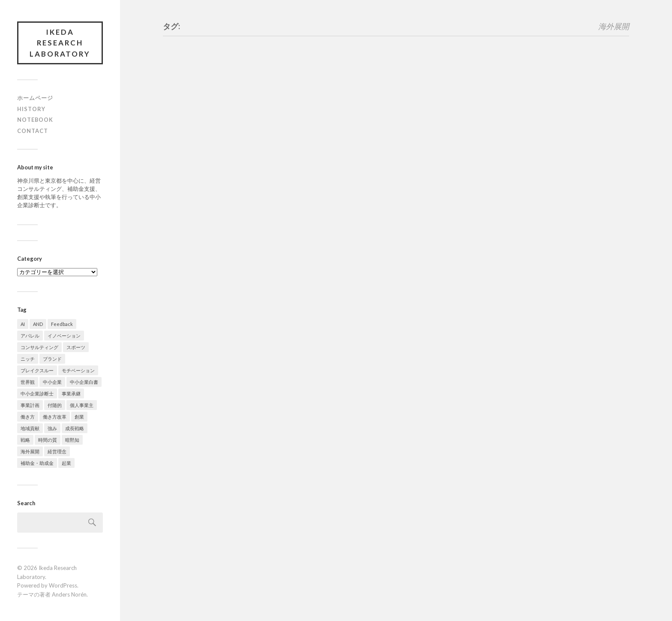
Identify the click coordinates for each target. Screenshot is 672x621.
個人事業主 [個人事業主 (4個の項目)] (82, 405)
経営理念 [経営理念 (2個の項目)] (57, 452)
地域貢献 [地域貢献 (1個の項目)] (30, 429)
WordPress (63, 586)
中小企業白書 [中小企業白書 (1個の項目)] (84, 382)
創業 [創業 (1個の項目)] (79, 417)
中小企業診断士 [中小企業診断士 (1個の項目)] (37, 394)
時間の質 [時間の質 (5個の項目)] (48, 440)
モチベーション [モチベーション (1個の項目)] (78, 371)
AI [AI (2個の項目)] (23, 324)
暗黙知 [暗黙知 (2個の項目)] (72, 440)
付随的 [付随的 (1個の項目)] (55, 405)
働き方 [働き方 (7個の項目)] (28, 417)
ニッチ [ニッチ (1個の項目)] (28, 359)
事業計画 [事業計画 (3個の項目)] (30, 405)
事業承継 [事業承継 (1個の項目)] (71, 394)
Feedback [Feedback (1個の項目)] (62, 324)
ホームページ (35, 98)
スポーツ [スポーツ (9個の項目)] (76, 348)
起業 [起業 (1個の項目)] (66, 463)
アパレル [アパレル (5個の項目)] (30, 336)
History (31, 109)
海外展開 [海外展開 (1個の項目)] (30, 452)
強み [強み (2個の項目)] (52, 429)
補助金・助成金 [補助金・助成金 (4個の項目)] (37, 463)
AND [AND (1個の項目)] (38, 324)
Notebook (35, 120)
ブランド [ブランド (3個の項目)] (52, 359)
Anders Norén (69, 595)
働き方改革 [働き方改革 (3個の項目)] (55, 417)
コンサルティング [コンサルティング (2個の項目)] (39, 348)
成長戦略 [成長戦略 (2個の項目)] (75, 429)
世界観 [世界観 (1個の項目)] (28, 382)
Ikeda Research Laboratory (60, 43)
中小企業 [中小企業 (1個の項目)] (52, 382)
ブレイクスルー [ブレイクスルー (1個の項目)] (37, 371)
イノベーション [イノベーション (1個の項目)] (64, 336)
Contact (33, 131)
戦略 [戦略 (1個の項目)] (25, 440)
